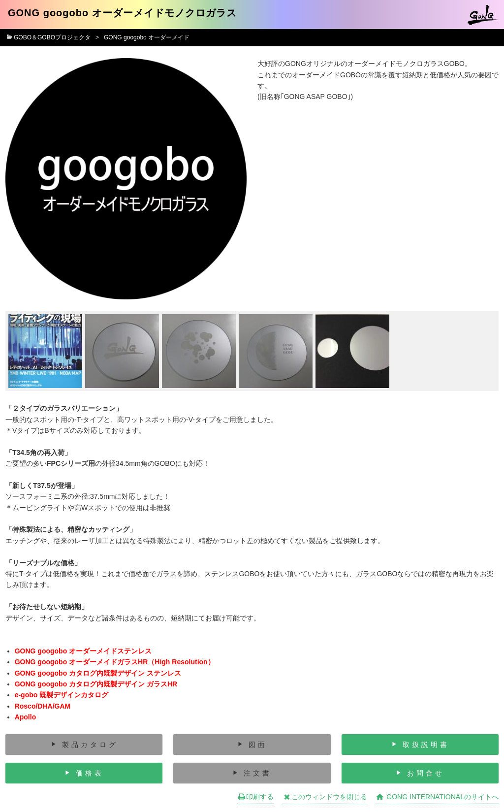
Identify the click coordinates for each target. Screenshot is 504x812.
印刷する (255, 797)
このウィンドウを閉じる (325, 797)
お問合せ (426, 773)
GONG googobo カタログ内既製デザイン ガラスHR (96, 684)
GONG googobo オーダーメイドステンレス (83, 651)
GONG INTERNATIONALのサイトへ (437, 797)
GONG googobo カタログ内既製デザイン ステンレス (98, 673)
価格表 (90, 773)
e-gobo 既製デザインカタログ (62, 695)
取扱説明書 (426, 745)
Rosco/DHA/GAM (43, 706)
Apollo (26, 717)
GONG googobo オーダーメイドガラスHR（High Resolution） (115, 662)
